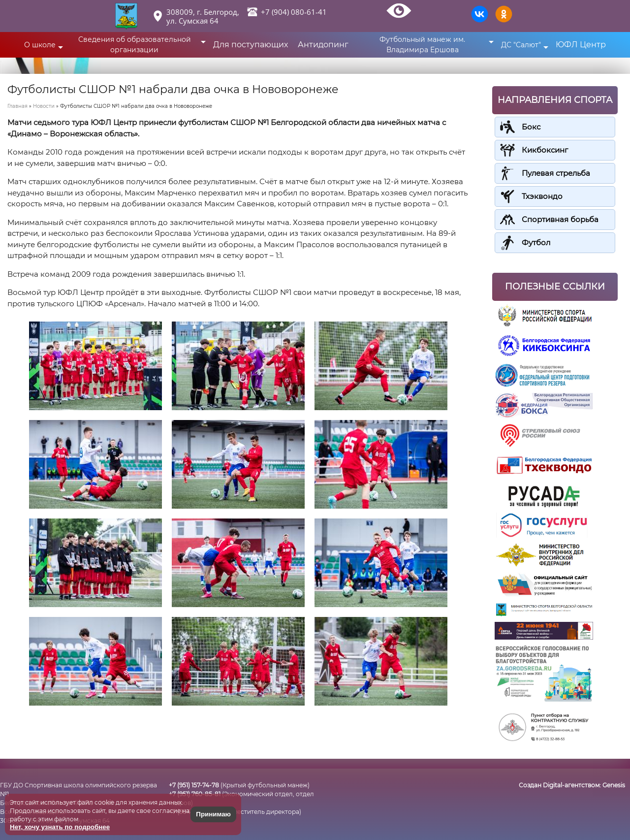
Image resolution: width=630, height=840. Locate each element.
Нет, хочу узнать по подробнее (60, 827)
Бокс (531, 127)
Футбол (536, 242)
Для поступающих (251, 45)
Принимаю (213, 814)
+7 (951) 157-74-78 (194, 785)
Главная (17, 106)
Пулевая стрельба (556, 173)
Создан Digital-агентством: (572, 785)
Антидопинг (323, 45)
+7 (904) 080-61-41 (294, 12)
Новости (44, 106)
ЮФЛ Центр (581, 45)
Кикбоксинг (545, 150)
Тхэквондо (542, 196)
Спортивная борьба (560, 219)
